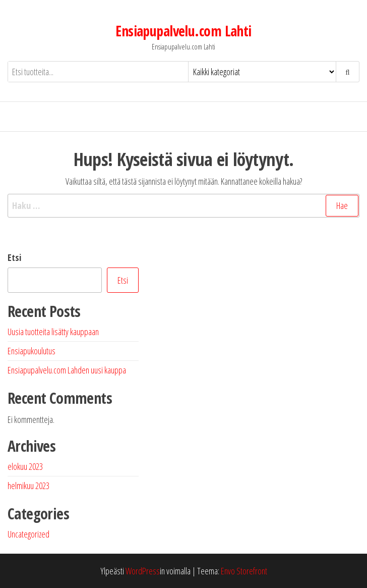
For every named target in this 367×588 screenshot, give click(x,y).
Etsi (14, 257)
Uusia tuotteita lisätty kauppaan (53, 332)
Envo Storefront (244, 571)
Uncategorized (28, 534)
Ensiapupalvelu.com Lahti (183, 31)
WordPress (143, 571)
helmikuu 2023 (28, 486)
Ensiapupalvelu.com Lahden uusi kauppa (67, 370)
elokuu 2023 (25, 466)
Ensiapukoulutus (32, 351)
